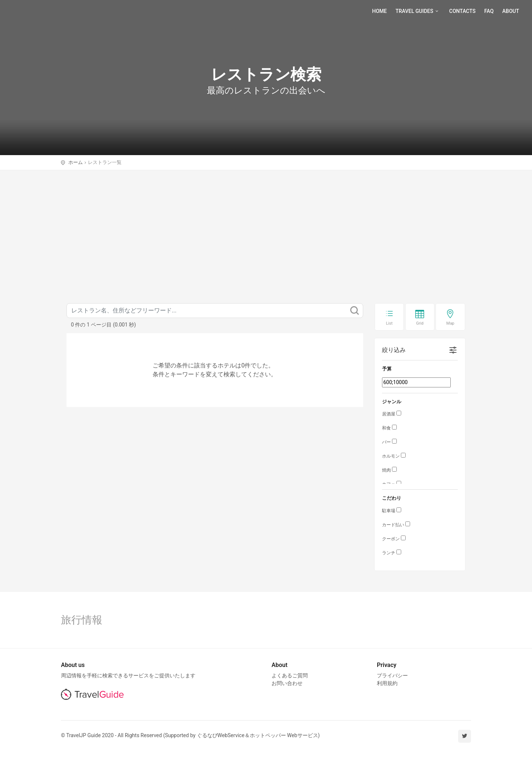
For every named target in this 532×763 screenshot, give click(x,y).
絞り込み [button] (394, 350)
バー (386, 442)
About (511, 11)
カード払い (393, 525)
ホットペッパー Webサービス (284, 735)
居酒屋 (389, 414)
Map (450, 323)
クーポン (391, 539)
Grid (420, 323)
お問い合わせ (287, 683)
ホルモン (391, 456)
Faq (489, 11)
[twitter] (465, 736)
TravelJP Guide (41, 11)
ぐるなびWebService (221, 735)
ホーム (76, 162)
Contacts (462, 11)
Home (379, 11)
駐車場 (389, 511)
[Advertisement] (266, 226)
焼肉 (386, 470)
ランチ (389, 553)
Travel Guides (418, 11)
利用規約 (387, 683)
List (389, 323)
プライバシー (392, 675)
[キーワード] (215, 311)
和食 (386, 428)
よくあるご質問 (290, 675)
